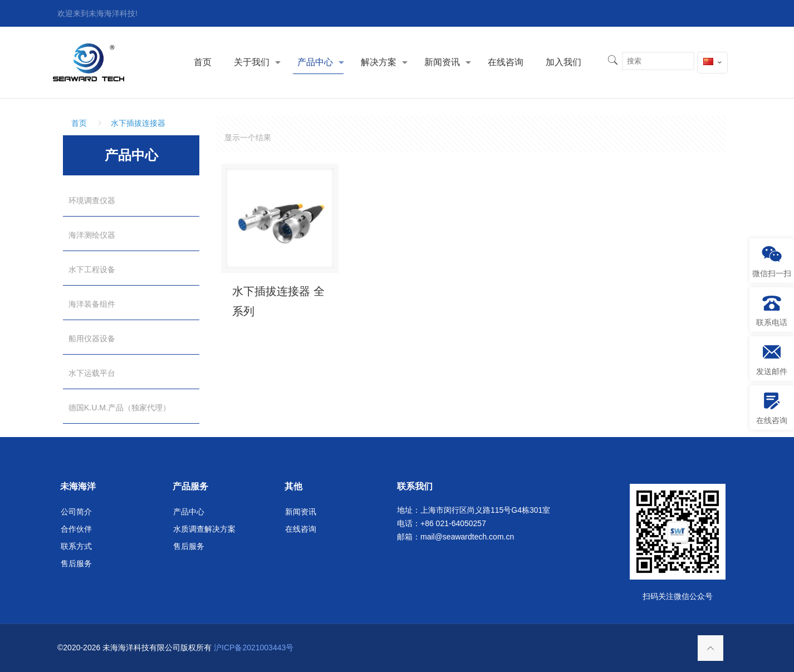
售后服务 (76, 563)
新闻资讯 (301, 512)
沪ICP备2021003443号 (254, 648)
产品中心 (189, 512)
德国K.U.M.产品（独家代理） (119, 408)
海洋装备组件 (92, 304)
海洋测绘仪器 (92, 235)
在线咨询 (301, 529)
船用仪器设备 (92, 339)
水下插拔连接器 (138, 123)
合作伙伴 (76, 529)
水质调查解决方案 (204, 529)
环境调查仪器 (92, 200)
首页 (79, 123)
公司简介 (76, 512)
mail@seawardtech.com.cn (467, 537)
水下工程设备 (92, 269)
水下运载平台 (92, 373)
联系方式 (76, 546)
